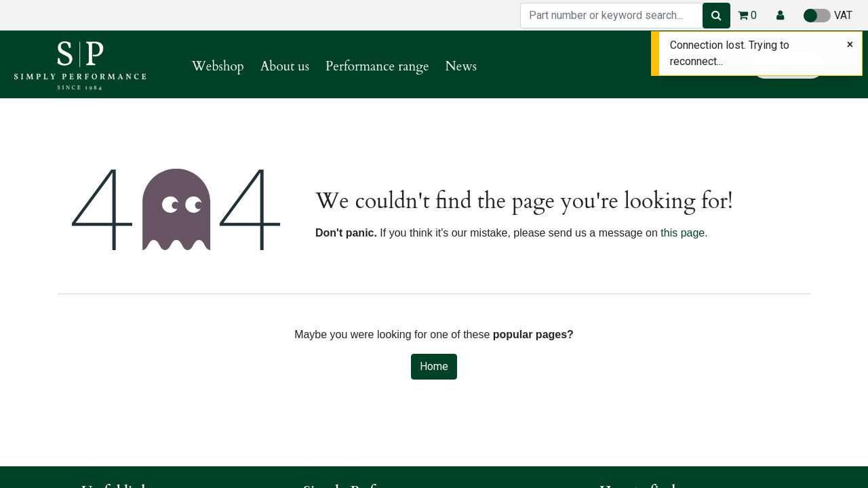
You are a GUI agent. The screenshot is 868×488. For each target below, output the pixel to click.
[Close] (850, 45)
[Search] (716, 16)
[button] (780, 16)
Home (434, 366)
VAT (828, 16)
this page (683, 233)
